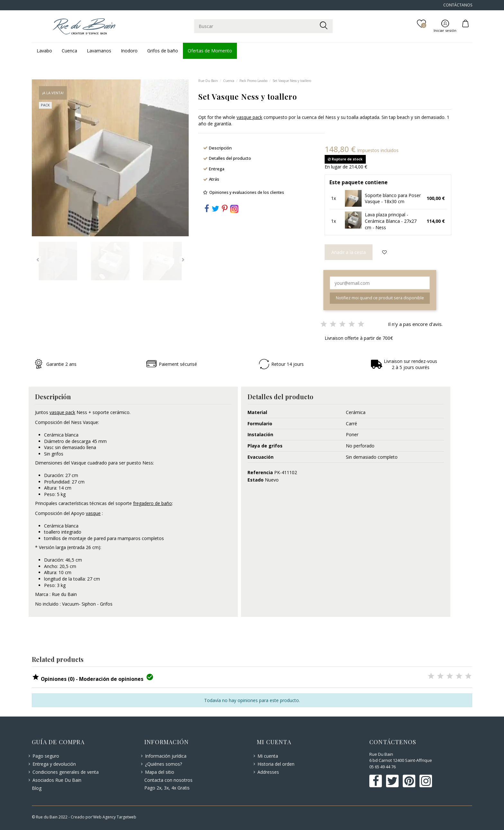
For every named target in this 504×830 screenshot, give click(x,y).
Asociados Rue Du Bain (57, 780)
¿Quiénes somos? (163, 764)
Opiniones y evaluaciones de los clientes (247, 192)
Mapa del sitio (160, 772)
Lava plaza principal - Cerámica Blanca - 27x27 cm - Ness (391, 221)
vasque (93, 513)
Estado (256, 480)
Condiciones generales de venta (66, 772)
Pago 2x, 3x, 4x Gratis (167, 788)
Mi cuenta (268, 756)
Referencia (260, 472)
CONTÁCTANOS (458, 5)
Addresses (268, 772)
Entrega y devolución (54, 764)
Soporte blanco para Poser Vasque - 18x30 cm (393, 198)
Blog (37, 788)
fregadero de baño (153, 503)
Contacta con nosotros (168, 780)
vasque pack (249, 117)
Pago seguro (46, 756)
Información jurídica (166, 756)
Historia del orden (276, 764)
